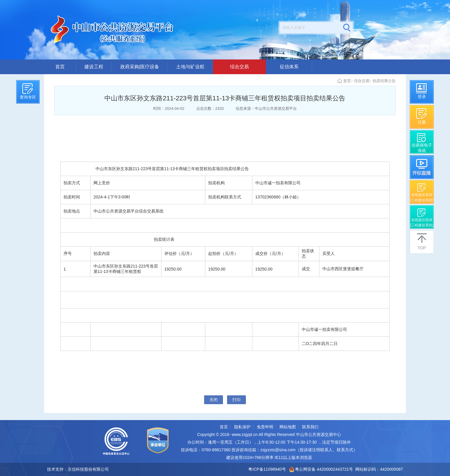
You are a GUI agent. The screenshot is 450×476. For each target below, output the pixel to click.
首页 (60, 67)
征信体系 (289, 67)
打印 (236, 400)
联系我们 (310, 427)
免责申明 (265, 427)
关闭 (214, 400)
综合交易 (239, 67)
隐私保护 (242, 427)
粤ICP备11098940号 (267, 469)
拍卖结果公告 (384, 81)
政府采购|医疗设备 (140, 67)
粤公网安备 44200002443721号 (321, 469)
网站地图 (288, 427)
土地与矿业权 (190, 67)
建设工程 (94, 67)
